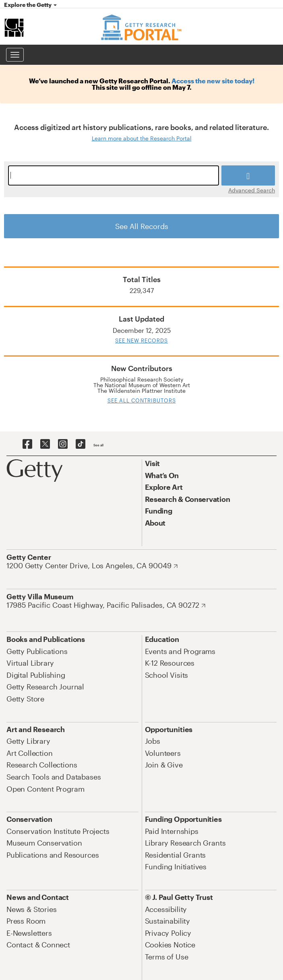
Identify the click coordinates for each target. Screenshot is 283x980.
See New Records (141, 340)
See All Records (142, 226)
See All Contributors (142, 400)
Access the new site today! (213, 81)
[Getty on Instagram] (63, 444)
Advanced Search (252, 190)
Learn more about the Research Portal (142, 138)
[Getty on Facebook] (27, 444)
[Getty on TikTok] (81, 444)
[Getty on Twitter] (45, 444)
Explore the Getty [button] (30, 5)
